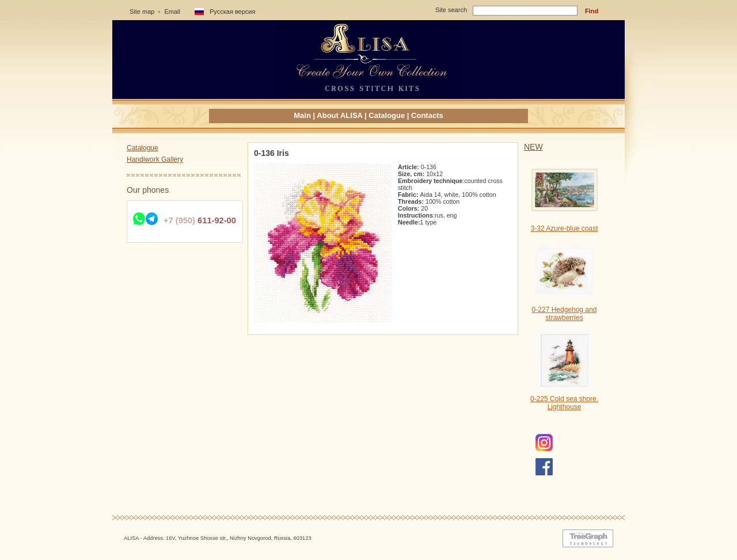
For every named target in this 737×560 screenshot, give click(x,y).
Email (172, 12)
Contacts (427, 115)
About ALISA (339, 115)
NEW (533, 147)
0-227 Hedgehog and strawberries (565, 314)
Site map (142, 12)
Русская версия (232, 12)
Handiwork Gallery (155, 159)
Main (302, 115)
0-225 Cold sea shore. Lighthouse (564, 403)
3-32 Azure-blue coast (565, 228)
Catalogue (387, 115)
